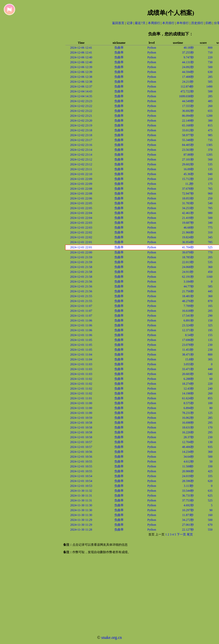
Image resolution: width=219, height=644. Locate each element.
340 (210, 223)
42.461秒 (188, 213)
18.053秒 (188, 198)
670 (210, 525)
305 (210, 359)
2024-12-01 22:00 (81, 252)
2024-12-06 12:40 (81, 57)
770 (210, 252)
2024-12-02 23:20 (81, 121)
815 (210, 125)
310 (210, 232)
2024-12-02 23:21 (81, 116)
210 (210, 179)
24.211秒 (188, 82)
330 (210, 466)
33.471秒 (188, 369)
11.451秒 (188, 350)
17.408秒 (188, 77)
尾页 (190, 534)
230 (210, 345)
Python (152, 48)
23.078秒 (188, 345)
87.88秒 (189, 155)
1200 (210, 116)
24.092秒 (188, 67)
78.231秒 (188, 413)
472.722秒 (187, 91)
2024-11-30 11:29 (81, 520)
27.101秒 (188, 159)
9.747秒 (189, 57)
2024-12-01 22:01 (81, 242)
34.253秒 (188, 208)
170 (210, 427)
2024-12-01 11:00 (81, 403)
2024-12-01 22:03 (81, 223)
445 (210, 291)
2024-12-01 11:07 (81, 306)
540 (210, 203)
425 (210, 471)
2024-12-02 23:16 (81, 145)
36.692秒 (188, 111)
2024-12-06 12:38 (81, 77)
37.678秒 (188, 189)
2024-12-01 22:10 (81, 174)
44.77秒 (189, 286)
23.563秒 (188, 150)
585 (210, 286)
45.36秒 (189, 174)
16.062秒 (188, 418)
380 (210, 121)
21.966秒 (188, 232)
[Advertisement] (100, 595)
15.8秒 (189, 359)
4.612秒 (189, 461)
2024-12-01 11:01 (81, 398)
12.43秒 (189, 389)
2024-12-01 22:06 (81, 198)
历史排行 (197, 23)
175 (210, 184)
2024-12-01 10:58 (81, 423)
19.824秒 (188, 237)
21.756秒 (188, 291)
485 (210, 101)
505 (210, 82)
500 (210, 67)
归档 (209, 23)
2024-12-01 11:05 (81, 340)
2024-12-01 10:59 (81, 418)
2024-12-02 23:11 (81, 169)
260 (210, 106)
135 (210, 169)
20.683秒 (188, 374)
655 (210, 111)
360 (210, 267)
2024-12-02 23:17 (81, 140)
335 (210, 476)
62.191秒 (188, 277)
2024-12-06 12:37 (81, 87)
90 (211, 510)
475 (210, 130)
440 (210, 369)
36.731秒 (188, 496)
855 (210, 398)
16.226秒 (188, 432)
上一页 (160, 534)
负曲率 (119, 48)
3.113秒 (189, 486)
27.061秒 (188, 525)
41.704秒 (188, 247)
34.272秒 (188, 520)
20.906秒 (188, 471)
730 (210, 62)
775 (210, 228)
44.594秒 (188, 72)
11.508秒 (188, 466)
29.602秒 (188, 164)
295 (210, 423)
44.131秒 (188, 62)
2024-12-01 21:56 (81, 282)
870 (210, 301)
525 (210, 247)
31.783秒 (188, 203)
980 (210, 213)
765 (210, 189)
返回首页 (118, 23)
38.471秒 (188, 355)
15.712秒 (188, 179)
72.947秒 (188, 194)
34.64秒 (189, 457)
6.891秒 (189, 320)
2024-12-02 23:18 (81, 130)
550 (210, 530)
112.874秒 (187, 87)
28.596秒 (188, 481)
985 (210, 135)
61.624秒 (188, 398)
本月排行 (168, 23)
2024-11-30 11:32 (81, 491)
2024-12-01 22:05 (81, 203)
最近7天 (140, 23)
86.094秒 (188, 116)
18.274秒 (188, 384)
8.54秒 (189, 335)
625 (210, 496)
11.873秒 (188, 515)
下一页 (181, 534)
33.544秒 (188, 491)
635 (210, 491)
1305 (210, 145)
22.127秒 (188, 530)
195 (210, 330)
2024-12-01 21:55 (81, 296)
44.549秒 (188, 101)
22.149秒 (188, 121)
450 (210, 272)
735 (210, 140)
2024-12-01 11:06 (81, 320)
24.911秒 (188, 272)
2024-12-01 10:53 (81, 486)
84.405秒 (188, 145)
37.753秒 (188, 500)
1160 (210, 277)
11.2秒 (189, 184)
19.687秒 (188, 223)
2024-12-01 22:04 (81, 213)
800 (210, 48)
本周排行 (154, 23)
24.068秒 (188, 267)
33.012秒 (188, 130)
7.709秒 (189, 306)
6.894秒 (189, 408)
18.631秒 (188, 427)
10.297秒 (188, 510)
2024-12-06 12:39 (81, 67)
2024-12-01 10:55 (81, 461)
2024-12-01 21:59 (81, 257)
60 (211, 379)
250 (210, 198)
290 (210, 316)
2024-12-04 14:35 (81, 96)
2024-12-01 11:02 (81, 379)
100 (210, 403)
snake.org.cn (112, 637)
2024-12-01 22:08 (81, 189)
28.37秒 (189, 437)
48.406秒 (188, 447)
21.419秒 (188, 218)
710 (210, 52)
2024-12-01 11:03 (81, 364)
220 (210, 57)
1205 (210, 155)
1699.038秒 (186, 96)
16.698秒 (188, 423)
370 (210, 150)
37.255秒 (188, 52)
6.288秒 (189, 379)
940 (210, 174)
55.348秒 (188, 140)
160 (210, 515)
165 (210, 306)
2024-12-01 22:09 (81, 179)
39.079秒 (188, 252)
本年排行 (183, 23)
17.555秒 (188, 106)
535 (210, 164)
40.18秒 (189, 48)
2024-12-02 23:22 (81, 106)
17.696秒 (188, 340)
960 (210, 194)
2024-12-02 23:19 (81, 125)
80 (211, 408)
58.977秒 (188, 135)
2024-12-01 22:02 (81, 232)
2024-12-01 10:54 (81, 476)
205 (210, 257)
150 (210, 320)
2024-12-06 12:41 (81, 48)
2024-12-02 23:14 (81, 150)
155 (210, 335)
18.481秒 (188, 296)
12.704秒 (188, 442)
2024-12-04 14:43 (81, 91)
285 (210, 77)
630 (210, 72)
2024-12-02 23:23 (81, 101)
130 (210, 442)
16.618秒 (188, 311)
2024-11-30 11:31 (81, 496)
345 (210, 237)
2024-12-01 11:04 (81, 355)
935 (210, 447)
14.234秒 (188, 452)
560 (210, 159)
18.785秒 (188, 257)
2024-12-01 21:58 (81, 267)
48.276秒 (188, 301)
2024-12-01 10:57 (81, 442)
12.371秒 (188, 330)
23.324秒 (188, 325)
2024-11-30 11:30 (81, 505)
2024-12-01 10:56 (81, 452)
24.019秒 (188, 476)
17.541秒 (188, 316)
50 (211, 461)
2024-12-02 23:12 (81, 159)
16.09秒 (189, 169)
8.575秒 (189, 403)
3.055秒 (189, 364)
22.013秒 (188, 262)
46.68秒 (189, 228)
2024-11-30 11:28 (81, 530)
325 (210, 325)
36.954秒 (188, 242)
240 (210, 389)
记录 (130, 23)
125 (210, 413)
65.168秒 (188, 125)
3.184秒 (189, 282)
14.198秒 (188, 393)
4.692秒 (189, 505)
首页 (151, 534)
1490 (210, 87)
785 (210, 242)
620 (210, 481)
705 (210, 208)
